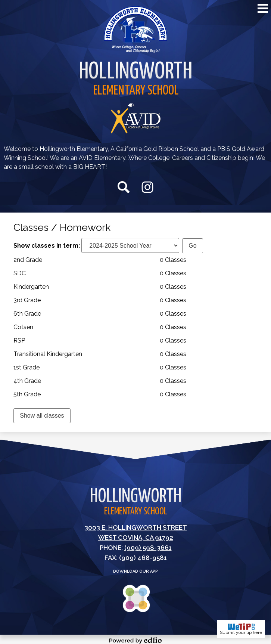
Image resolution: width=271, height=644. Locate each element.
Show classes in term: (47, 246)
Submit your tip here (241, 629)
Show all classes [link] (42, 416)
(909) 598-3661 (148, 548)
